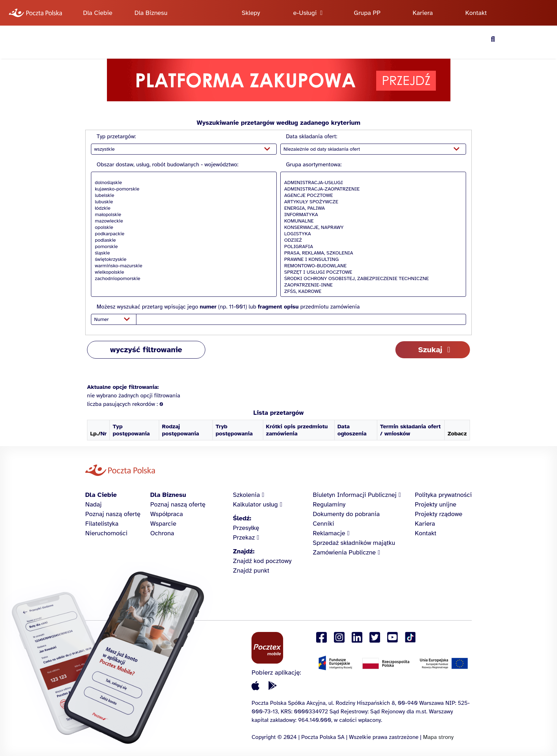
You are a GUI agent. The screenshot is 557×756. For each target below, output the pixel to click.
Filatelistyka (102, 524)
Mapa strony (438, 737)
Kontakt (476, 13)
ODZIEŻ (371, 240)
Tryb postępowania (234, 430)
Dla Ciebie (98, 13)
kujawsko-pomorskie (182, 189)
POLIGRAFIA (371, 247)
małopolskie (182, 215)
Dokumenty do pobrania (346, 514)
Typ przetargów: (116, 136)
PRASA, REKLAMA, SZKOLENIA (371, 253)
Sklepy (251, 13)
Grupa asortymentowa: (314, 165)
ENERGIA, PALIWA (371, 208)
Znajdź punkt (251, 570)
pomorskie (182, 247)
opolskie (182, 227)
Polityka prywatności (443, 495)
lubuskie (182, 202)
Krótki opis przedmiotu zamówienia (297, 430)
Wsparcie (163, 524)
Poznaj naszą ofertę (113, 514)
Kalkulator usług (255, 504)
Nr (104, 434)
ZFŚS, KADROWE (371, 291)
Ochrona (162, 533)
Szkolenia (247, 495)
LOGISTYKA (371, 234)
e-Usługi (305, 13)
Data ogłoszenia (352, 430)
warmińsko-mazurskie (182, 266)
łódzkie (182, 208)
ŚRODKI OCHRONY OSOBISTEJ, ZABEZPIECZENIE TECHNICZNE (371, 279)
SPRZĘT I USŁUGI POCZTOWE (371, 272)
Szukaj (430, 350)
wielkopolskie (182, 272)
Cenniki (324, 524)
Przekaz (244, 537)
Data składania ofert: (312, 136)
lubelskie (182, 195)
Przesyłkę (246, 528)
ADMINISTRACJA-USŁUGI (371, 183)
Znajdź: (244, 551)
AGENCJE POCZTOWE (371, 195)
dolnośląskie (182, 183)
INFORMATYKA (371, 215)
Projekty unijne (436, 504)
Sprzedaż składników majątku (354, 543)
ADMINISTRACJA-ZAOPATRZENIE (371, 189)
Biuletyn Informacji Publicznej (355, 495)
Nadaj (93, 504)
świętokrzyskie (182, 259)
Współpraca (167, 514)
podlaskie (182, 240)
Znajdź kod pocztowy (262, 561)
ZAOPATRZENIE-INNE (371, 285)
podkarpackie (182, 234)
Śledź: (242, 518)
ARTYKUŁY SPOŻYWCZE (371, 202)
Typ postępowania (131, 430)
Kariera (423, 13)
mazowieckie (182, 221)
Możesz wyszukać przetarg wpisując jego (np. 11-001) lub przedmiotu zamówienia (228, 307)
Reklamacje (329, 533)
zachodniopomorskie (182, 279)
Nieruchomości (106, 533)
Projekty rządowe (439, 514)
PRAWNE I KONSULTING (371, 259)
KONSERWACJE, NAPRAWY (371, 227)
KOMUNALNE (371, 221)
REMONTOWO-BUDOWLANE (371, 266)
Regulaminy (329, 504)
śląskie (182, 253)
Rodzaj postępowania (180, 430)
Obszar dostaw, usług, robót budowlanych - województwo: (167, 165)
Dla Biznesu (151, 13)
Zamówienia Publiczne (344, 552)
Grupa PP (367, 13)
